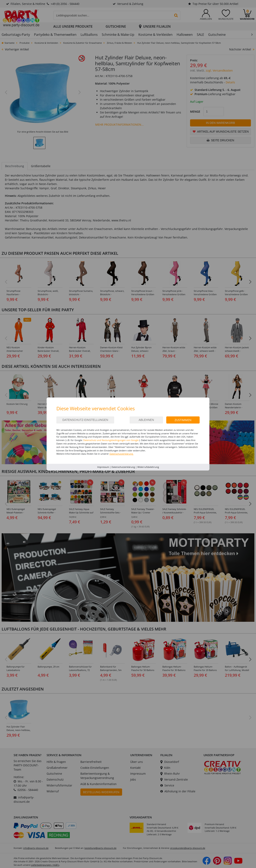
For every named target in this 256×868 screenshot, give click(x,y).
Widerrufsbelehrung (148, 467)
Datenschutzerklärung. (121, 454)
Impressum (103, 467)
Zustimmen (183, 420)
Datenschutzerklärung (123, 467)
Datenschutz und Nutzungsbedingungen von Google (111, 440)
